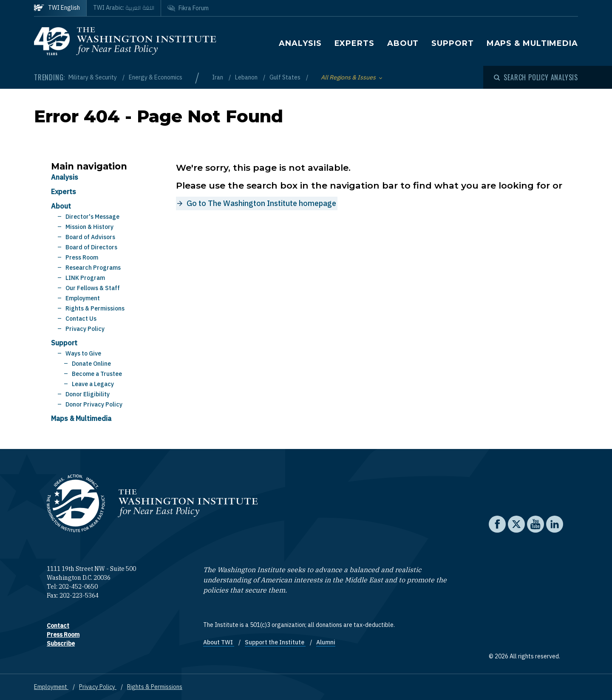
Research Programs (93, 268)
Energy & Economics (156, 77)
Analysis (300, 43)
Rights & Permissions (95, 308)
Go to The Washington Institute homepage (261, 203)
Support (452, 43)
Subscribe (61, 644)
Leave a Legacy (93, 384)
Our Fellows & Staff (93, 288)
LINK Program (85, 278)
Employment (83, 298)
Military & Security (93, 77)
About (403, 43)
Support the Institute (275, 642)
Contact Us (81, 319)
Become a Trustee (97, 374)
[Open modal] (536, 77)
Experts (354, 43)
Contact (58, 626)
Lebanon (247, 77)
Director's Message (92, 217)
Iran (218, 77)
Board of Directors (91, 247)
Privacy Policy (85, 329)
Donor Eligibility (88, 394)
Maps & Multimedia (532, 43)
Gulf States (286, 77)
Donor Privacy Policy (94, 404)
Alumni (326, 642)
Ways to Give (83, 353)
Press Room (82, 257)
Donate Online (91, 364)
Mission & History (89, 227)
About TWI (219, 642)
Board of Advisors (90, 237)
